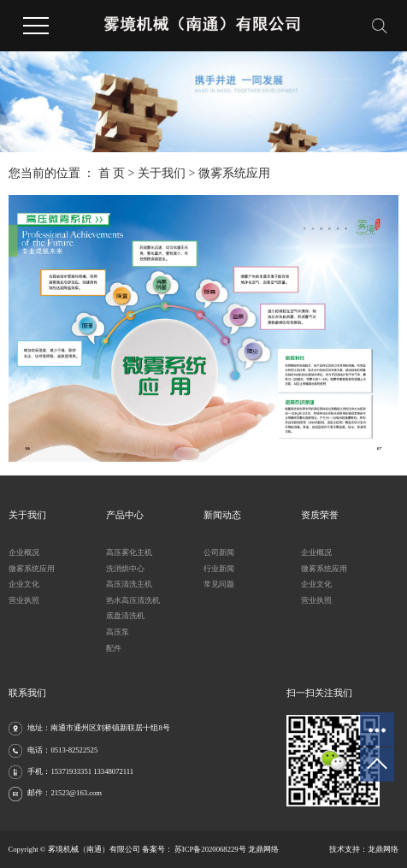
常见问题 (219, 584)
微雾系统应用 (32, 569)
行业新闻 (219, 569)
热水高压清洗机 (133, 600)
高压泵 (118, 632)
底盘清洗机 (125, 616)
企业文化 (24, 584)
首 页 (112, 173)
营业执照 (24, 600)
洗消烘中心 (125, 569)
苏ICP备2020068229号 (210, 849)
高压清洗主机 (129, 584)
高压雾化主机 (129, 552)
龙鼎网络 (383, 849)
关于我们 (162, 173)
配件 (114, 648)
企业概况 (24, 552)
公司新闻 (219, 552)
